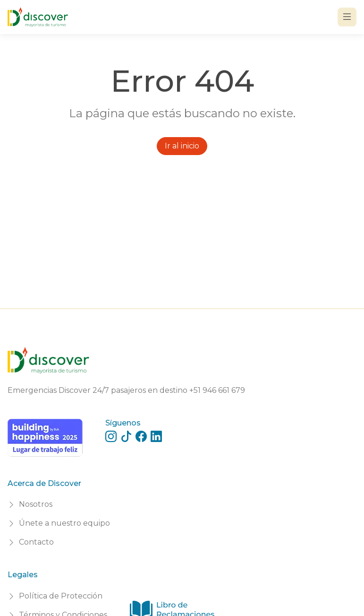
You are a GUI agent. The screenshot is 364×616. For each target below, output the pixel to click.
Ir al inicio (182, 146)
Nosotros (36, 504)
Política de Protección (61, 596)
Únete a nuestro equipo (64, 523)
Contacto (36, 542)
